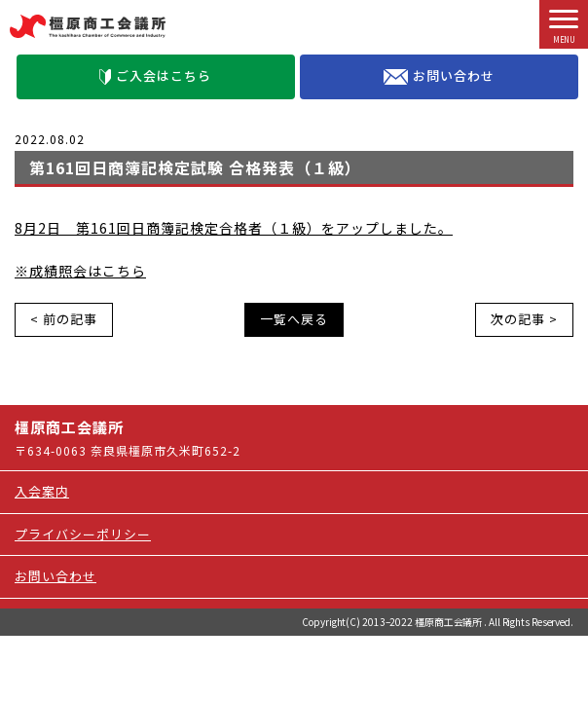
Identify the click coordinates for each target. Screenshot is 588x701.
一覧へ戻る (294, 319)
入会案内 (42, 491)
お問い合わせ (439, 76)
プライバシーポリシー (83, 534)
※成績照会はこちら (80, 271)
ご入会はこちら (155, 75)
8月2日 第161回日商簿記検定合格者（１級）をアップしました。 (234, 228)
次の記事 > (524, 319)
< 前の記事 (64, 319)
